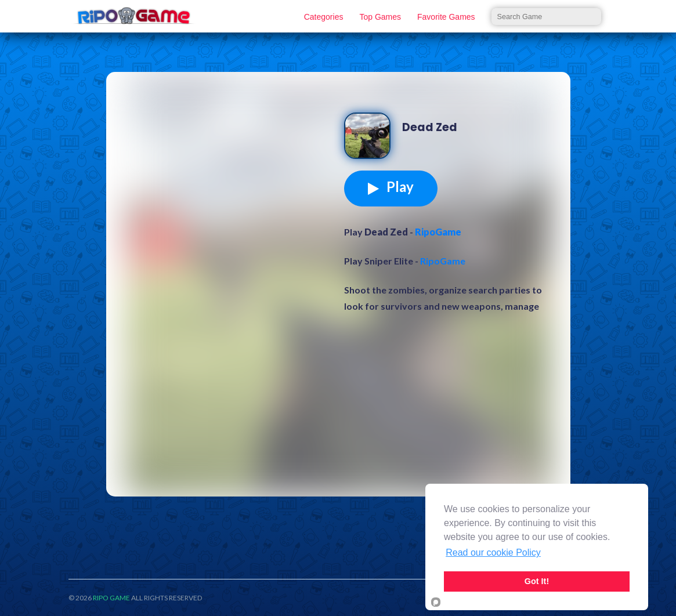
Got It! (537, 581)
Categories (324, 17)
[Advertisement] (228, 171)
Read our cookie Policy (493, 552)
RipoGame (438, 232)
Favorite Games (446, 17)
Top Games (380, 17)
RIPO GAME (111, 598)
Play (391, 187)
